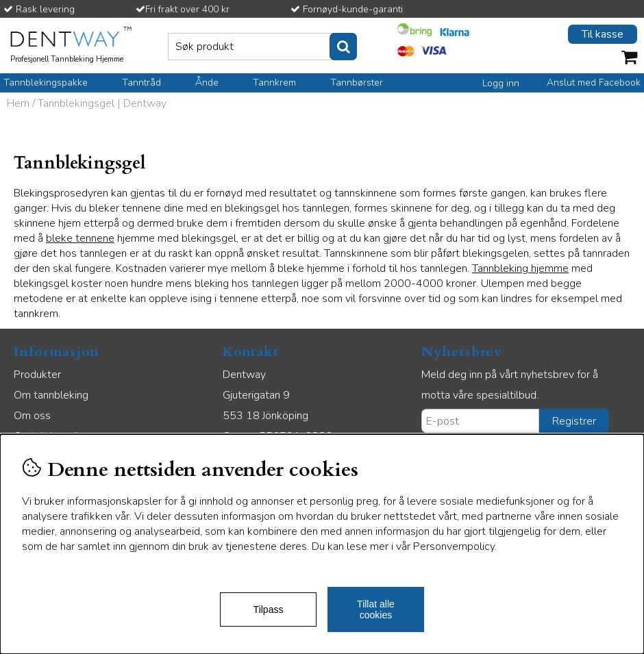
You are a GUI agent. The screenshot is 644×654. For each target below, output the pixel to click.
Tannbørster (357, 83)
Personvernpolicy (454, 546)
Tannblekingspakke (46, 83)
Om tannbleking (51, 395)
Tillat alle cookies (376, 609)
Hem (18, 103)
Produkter (37, 375)
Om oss (32, 416)
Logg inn (501, 83)
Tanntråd (141, 83)
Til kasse (603, 34)
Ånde (207, 83)
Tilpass (269, 609)
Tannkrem (274, 83)
